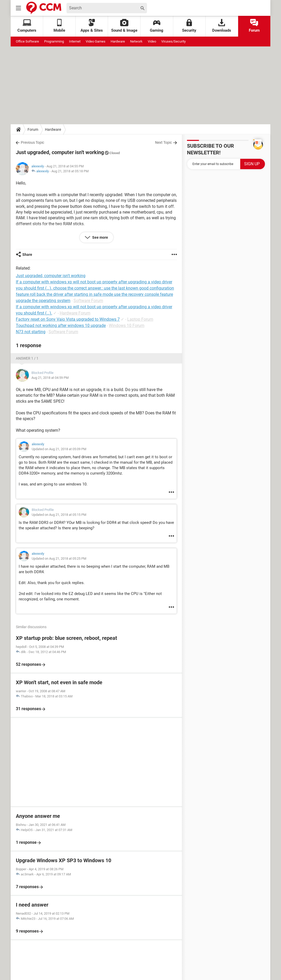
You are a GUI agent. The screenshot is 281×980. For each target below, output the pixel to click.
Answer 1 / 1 (27, 358)
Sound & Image (124, 26)
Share (27, 255)
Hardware (118, 41)
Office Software (27, 41)
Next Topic (163, 142)
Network (136, 41)
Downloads (222, 26)
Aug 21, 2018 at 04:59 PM (50, 378)
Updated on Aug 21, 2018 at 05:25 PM (59, 558)
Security (189, 26)
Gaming (157, 26)
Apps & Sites (92, 26)
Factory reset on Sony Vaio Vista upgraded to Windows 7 (68, 319)
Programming (54, 41)
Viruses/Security (173, 41)
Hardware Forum (75, 313)
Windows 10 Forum (127, 325)
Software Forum (88, 301)
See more (100, 237)
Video (152, 41)
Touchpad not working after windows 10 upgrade (61, 325)
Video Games (96, 41)
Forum (254, 26)
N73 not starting (31, 332)
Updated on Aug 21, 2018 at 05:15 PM (59, 515)
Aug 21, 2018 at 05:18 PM (70, 171)
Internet (75, 41)
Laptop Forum (140, 319)
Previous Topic (32, 142)
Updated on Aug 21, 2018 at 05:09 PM (59, 449)
